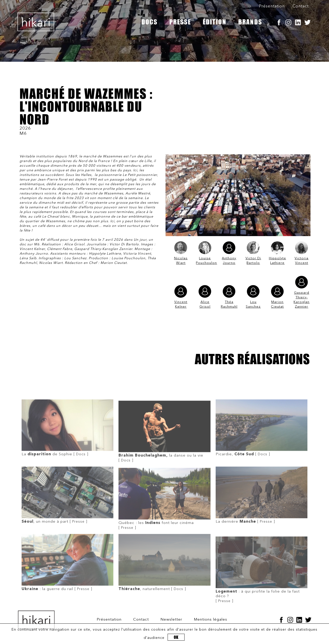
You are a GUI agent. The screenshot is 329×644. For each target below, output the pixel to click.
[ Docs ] (67, 455)
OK (176, 637)
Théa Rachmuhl (229, 297)
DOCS (149, 22)
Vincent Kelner (181, 297)
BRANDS (250, 22)
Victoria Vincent (301, 253)
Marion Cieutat (277, 297)
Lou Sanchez (253, 297)
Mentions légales (211, 620)
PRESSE (180, 22)
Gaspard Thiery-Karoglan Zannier (301, 292)
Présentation (272, 6)
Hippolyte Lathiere (277, 253)
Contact (301, 6)
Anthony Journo (229, 253)
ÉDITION (215, 22)
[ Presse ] (67, 522)
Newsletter (171, 620)
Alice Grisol (205, 297)
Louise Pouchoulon (205, 253)
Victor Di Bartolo (253, 253)
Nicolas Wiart (181, 253)
